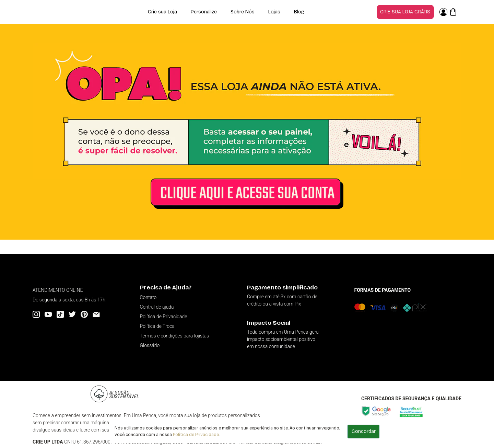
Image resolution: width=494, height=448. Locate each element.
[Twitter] (72, 314)
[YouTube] (48, 314)
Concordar (364, 431)
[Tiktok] (60, 314)
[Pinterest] (84, 314)
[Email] (96, 314)
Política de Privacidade (196, 434)
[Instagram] (36, 314)
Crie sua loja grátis (405, 12)
